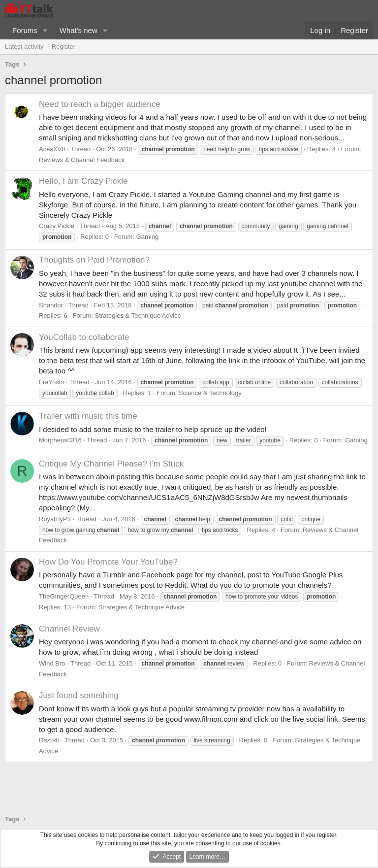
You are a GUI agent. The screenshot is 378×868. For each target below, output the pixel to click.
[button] (45, 30)
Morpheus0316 (60, 440)
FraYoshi (51, 382)
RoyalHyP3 (55, 519)
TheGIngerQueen (64, 596)
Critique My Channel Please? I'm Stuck (111, 464)
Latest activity (24, 47)
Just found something (79, 695)
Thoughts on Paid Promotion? (94, 260)
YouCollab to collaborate (84, 337)
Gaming (148, 237)
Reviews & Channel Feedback (82, 160)
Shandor (51, 305)
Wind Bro (52, 663)
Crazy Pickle (57, 226)
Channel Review (69, 629)
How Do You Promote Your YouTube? (108, 562)
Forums (25, 30)
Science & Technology (210, 393)
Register (63, 47)
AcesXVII (52, 149)
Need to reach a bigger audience (100, 104)
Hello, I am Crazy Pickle (83, 181)
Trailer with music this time (88, 416)
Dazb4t (49, 740)
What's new (79, 30)
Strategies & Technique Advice (138, 316)
